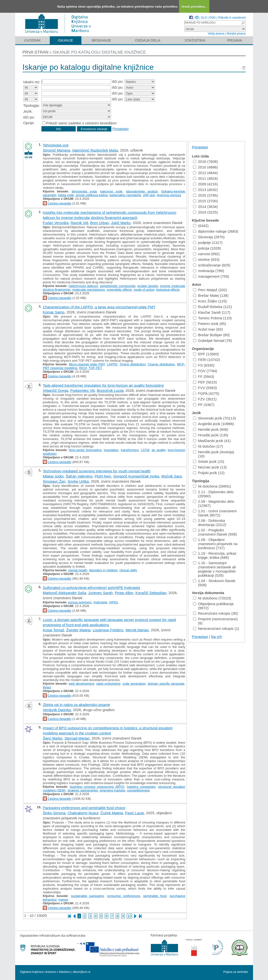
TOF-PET (95, 368)
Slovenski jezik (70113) (214, 418)
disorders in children (103, 570)
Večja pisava (216, 34)
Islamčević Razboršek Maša (95, 150)
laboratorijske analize (142, 191)
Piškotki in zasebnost (232, 18)
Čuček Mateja (112, 813)
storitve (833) (206, 259)
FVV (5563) (205, 388)
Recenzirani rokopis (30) (216, 613)
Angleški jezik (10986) (214, 424)
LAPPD (112, 364)
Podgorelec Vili (83, 390)
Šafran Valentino (79, 476)
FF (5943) (204, 376)
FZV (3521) (205, 399)
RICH (83, 368)
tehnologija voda (84, 191)
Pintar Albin (124, 593)
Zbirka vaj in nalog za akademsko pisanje (77, 705)
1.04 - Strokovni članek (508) (214, 583)
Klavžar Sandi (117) (212, 312)
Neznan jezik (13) (210, 467)
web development (82, 684)
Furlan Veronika (56, 223)
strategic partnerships (83, 790)
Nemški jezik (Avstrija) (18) (214, 454)
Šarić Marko (53, 738)
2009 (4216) (205, 184)
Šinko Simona (54, 813)
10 (130, 916)
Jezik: (28, 111)
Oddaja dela (147, 40)
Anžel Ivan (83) (208, 329)
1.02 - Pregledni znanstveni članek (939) (215, 532)
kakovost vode (111, 191)
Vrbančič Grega (56, 390)
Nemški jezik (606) (211, 429)
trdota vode (66, 195)
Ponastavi (121, 129)
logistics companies (141, 787)
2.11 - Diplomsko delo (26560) (213, 494)
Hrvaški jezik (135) (211, 435)
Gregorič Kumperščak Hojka (136, 476)
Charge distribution (161, 364)
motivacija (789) (209, 271)
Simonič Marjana (57, 150)
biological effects (168, 290)
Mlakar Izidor (53, 476)
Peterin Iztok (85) (210, 324)
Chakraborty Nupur (83, 813)
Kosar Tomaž (54, 630)
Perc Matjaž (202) (210, 290)
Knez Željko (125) (210, 301)
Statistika (195, 40)
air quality (159, 450)
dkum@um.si (82, 972)
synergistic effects (119, 290)
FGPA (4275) (206, 393)
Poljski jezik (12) (209, 473)
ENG (213, 18)
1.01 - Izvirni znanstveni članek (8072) (215, 513)
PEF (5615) (205, 382)
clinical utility (128, 570)
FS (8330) (204, 365)
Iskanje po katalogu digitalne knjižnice (99, 52)
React (47, 687)
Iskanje (66, 40)
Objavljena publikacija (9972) (213, 606)
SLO (204, 18)
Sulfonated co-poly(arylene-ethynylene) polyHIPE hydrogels (92, 588)
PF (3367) (204, 405)
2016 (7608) (205, 161)
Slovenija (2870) (209, 237)
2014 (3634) (205, 207)
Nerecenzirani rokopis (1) (216, 628)
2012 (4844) (205, 173)
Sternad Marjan (77, 738)
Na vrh (217, 637)
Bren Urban (100, 223)
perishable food (155, 896)
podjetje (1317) (208, 243)
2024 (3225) (205, 212)
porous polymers (80, 602)
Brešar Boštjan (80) (211, 335)
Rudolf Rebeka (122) (212, 307)
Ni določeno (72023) (212, 598)
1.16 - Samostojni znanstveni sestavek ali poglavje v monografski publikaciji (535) (214, 569)
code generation (134, 684)
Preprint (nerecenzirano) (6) (215, 621)
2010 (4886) (205, 167)
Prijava (234, 40)
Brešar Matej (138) (211, 295)
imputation (111, 450)
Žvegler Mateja (78, 630)
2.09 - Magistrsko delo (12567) (214, 503)
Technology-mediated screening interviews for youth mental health (97, 471)
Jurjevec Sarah (101, 593)
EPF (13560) (206, 354)
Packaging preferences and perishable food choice (84, 808)
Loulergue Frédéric (108, 630)
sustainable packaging (87, 896)
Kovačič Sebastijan (151, 593)
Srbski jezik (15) (209, 461)
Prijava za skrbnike (236, 972)
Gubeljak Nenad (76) (212, 341)
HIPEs (114, 602)
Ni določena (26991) (212, 486)
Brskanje (101, 40)
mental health (78, 570)
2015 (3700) (205, 201)
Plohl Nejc (103, 476)
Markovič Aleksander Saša (65, 593)
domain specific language (166, 684)
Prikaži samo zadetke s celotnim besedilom (82, 123)
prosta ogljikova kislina (92, 195)
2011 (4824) (205, 178)
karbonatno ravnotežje (125, 195)
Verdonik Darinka (57, 710)
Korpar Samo (54, 312)
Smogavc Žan (54, 481)
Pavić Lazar (135, 813)
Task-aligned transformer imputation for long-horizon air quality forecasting (103, 385)
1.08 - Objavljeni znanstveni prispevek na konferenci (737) (215, 544)
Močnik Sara (172, 476)
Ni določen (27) (208, 446)
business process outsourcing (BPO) (97, 787)
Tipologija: (32, 105)
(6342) (201, 226)
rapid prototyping (108, 684)
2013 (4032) (205, 190)
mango (63, 900)
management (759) (211, 276)
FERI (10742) (207, 360)
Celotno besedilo (59, 203)
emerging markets (112, 790)
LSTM (145, 450)
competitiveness (138, 790)
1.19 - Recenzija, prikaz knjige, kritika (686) (215, 555)
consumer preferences (123, 896)
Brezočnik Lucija (110, 390)
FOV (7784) (205, 371)
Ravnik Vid (79, 223)
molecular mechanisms (88, 290)
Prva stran (36, 52)
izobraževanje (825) (212, 265)
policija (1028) (207, 248)
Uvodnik (32, 40)
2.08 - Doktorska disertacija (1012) (210, 523)
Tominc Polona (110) (212, 318)
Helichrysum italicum (83, 286)
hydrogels (100, 602)
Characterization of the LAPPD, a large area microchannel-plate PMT (99, 307)
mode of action (144, 290)
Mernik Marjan (137, 630)
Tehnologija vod (56, 145)
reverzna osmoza (169, 195)
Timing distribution (133, 364)
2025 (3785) (205, 195)
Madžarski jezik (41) (212, 441)
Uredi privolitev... (194, 6)
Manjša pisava (236, 34)
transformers (130, 450)
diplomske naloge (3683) (216, 231)
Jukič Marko (121, 223)
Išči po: (29, 117)
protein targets (148, 286)
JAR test (149, 195)
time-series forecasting (85, 450)
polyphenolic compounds (118, 286)
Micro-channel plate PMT (87, 364)
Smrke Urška (78, 481)
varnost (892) (206, 254)
